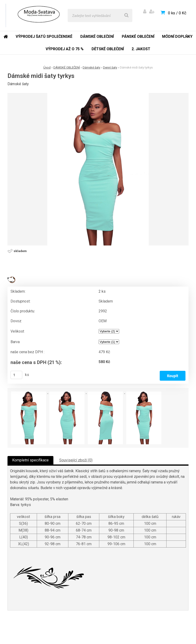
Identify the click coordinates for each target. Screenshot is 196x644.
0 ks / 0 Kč (177, 13)
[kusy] (16, 375)
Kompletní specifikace (30, 460)
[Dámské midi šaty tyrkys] (98, 169)
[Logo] (38, 15)
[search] (126, 15)
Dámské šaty (91, 67)
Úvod (47, 67)
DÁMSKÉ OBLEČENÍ (67, 67)
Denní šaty (110, 67)
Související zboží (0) (76, 460)
